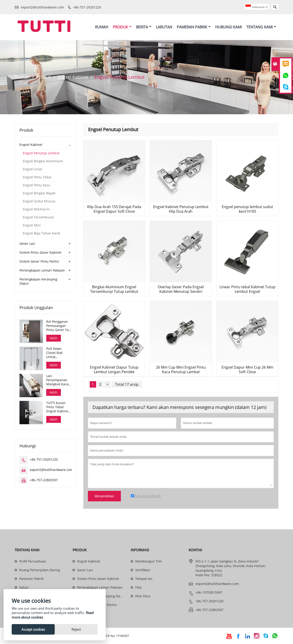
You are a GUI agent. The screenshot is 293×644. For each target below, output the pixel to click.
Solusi (24, 588)
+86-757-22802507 (44, 480)
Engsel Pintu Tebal (37, 177)
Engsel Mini (32, 226)
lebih (54, 338)
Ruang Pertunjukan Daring (40, 570)
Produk (122, 27)
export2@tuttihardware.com (42, 7)
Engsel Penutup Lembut (41, 153)
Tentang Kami (261, 27)
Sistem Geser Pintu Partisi (39, 262)
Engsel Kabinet (73, 77)
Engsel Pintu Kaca (37, 185)
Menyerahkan (104, 496)
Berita (144, 27)
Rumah (102, 27)
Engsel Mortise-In (36, 209)
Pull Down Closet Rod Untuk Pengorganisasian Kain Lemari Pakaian (59, 353)
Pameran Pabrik (194, 27)
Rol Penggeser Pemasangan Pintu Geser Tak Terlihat (58, 326)
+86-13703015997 (209, 593)
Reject (76, 629)
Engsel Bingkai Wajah (39, 193)
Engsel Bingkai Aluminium (43, 161)
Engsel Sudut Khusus (39, 201)
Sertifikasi (143, 570)
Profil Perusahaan (33, 561)
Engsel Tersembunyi (38, 217)
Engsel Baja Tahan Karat (42, 234)
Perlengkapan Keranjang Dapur (38, 281)
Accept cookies (33, 629)
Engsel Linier (33, 169)
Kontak (195, 550)
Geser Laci (27, 244)
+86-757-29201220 (87, 7)
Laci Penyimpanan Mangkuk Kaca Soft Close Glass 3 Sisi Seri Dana (58, 380)
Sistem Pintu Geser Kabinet (40, 253)
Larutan (164, 27)
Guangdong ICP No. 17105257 (109, 636)
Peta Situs (143, 596)
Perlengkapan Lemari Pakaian (42, 270)
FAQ (138, 588)
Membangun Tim (148, 561)
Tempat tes (144, 579)
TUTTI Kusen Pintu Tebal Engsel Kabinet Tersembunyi (58, 407)
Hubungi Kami (228, 27)
